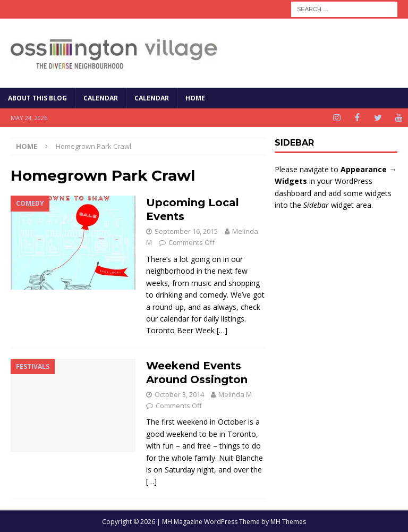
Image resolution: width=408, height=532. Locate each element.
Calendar (101, 98)
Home (195, 98)
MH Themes (288, 522)
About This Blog (37, 98)
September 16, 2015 (186, 231)
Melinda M (235, 394)
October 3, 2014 (179, 394)
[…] (222, 330)
